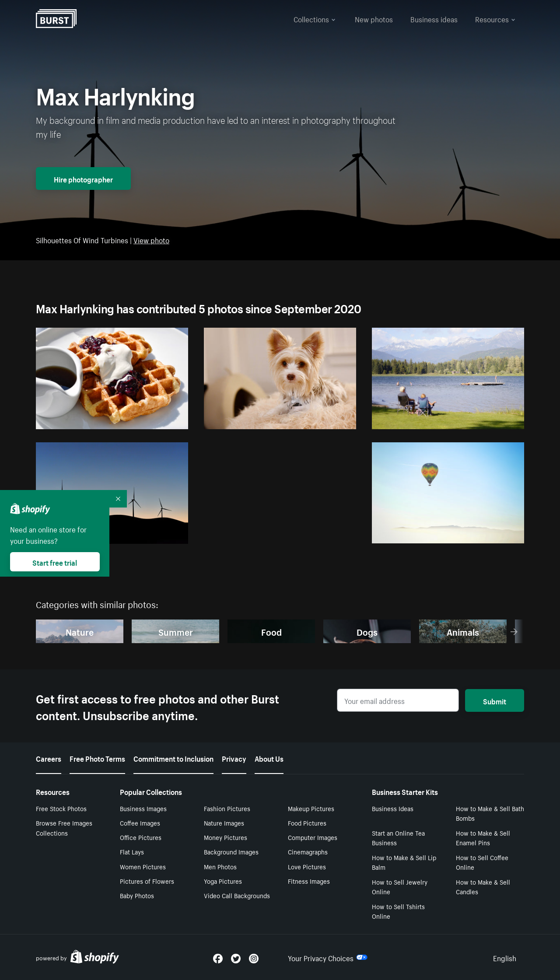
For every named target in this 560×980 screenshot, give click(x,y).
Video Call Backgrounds (237, 895)
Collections (315, 18)
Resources (495, 18)
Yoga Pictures (223, 881)
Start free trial (55, 562)
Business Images (143, 808)
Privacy (234, 758)
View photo (151, 239)
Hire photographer (83, 178)
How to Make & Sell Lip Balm (404, 862)
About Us (269, 758)
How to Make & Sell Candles (483, 887)
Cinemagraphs (308, 851)
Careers (49, 758)
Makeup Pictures (311, 808)
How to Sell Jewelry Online (400, 887)
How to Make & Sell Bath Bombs (490, 813)
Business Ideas (393, 808)
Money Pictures (226, 837)
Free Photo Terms (97, 758)
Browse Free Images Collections (64, 828)
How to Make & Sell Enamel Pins (483, 838)
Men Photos (220, 866)
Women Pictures (143, 866)
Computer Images (313, 837)
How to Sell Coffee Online (482, 862)
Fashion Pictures (227, 808)
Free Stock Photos (61, 808)
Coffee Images (140, 822)
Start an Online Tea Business (398, 838)
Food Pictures (307, 822)
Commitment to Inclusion (173, 758)
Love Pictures (307, 866)
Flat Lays (132, 851)
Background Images (231, 851)
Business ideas (434, 18)
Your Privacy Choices (328, 957)
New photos (374, 18)
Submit (495, 700)
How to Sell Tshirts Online (398, 911)
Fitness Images (309, 881)
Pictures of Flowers (147, 881)
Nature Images (224, 822)
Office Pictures (141, 837)
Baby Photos (137, 895)
